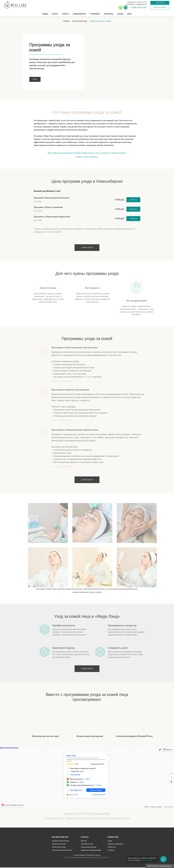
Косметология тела (59, 847)
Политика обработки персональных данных (87, 855)
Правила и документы (116, 844)
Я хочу (55, 14)
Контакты (109, 14)
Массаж (84, 841)
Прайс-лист (112, 847)
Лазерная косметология (60, 841)
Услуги (65, 14)
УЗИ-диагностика (87, 844)
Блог (130, 14)
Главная (66, 21)
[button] (160, 3)
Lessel (120, 14)
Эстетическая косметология (62, 850)
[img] (31, 841)
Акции (45, 14)
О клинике (95, 14)
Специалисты (79, 14)
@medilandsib (147, 860)
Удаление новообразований (91, 850)
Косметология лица (80, 21)
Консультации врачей (89, 847)
